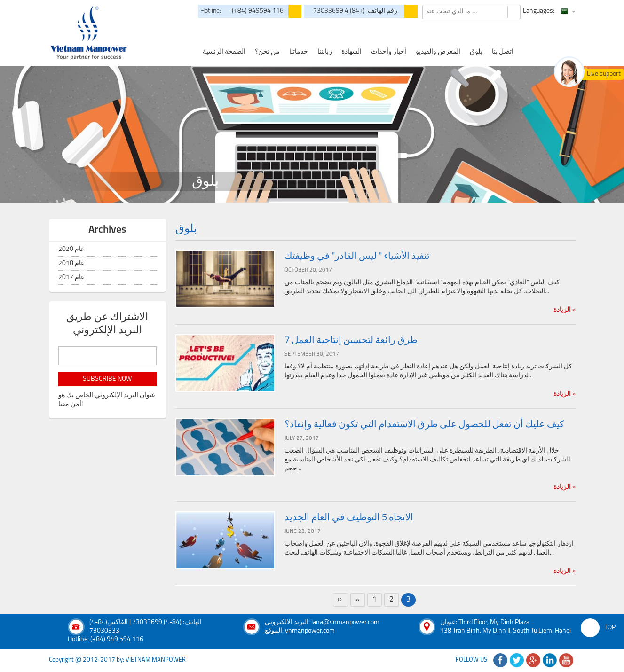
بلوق (476, 52)
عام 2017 (71, 277)
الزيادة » (565, 310)
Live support (604, 74)
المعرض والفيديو (438, 52)
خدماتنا (299, 52)
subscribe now (107, 379)
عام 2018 (71, 263)
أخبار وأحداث (389, 52)
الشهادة (351, 52)
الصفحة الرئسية (224, 52)
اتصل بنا (503, 52)
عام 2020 (71, 249)
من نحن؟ (267, 52)
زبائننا (325, 52)
